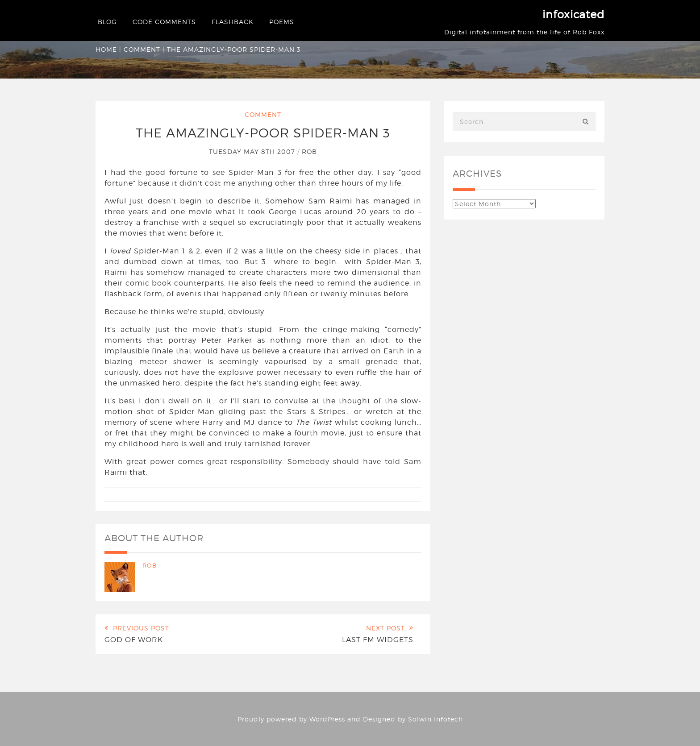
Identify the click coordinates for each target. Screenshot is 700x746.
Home (106, 49)
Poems (282, 22)
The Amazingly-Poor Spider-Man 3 (263, 133)
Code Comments (164, 22)
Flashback (233, 22)
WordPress (327, 719)
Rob (309, 151)
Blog (107, 22)
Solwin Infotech (435, 719)
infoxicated (573, 15)
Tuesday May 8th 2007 (253, 151)
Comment (142, 49)
